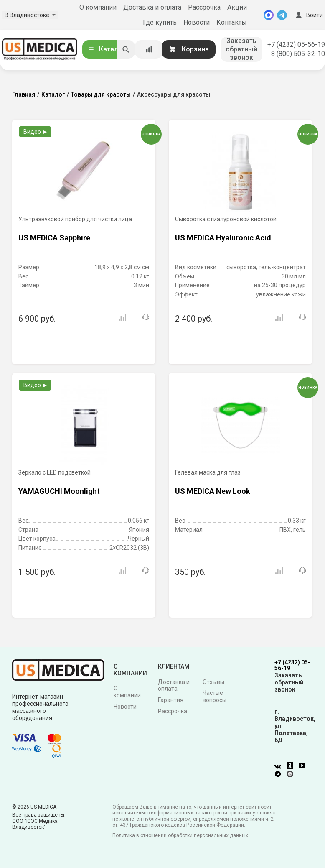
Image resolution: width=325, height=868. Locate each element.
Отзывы (213, 682)
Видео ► (36, 132)
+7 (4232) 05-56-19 (296, 45)
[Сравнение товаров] (149, 49)
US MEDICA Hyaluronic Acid (223, 238)
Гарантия (171, 700)
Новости (197, 22)
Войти (308, 15)
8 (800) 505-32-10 (298, 54)
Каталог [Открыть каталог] (106, 49)
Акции (237, 7)
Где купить (160, 22)
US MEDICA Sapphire (54, 238)
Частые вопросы (215, 696)
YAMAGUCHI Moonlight (59, 491)
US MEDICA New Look (213, 491)
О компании (98, 7)
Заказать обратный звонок (241, 49)
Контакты (232, 22)
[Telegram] (282, 15)
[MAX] (269, 15)
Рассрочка (204, 7)
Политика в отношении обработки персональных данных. (181, 835)
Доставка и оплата (152, 7)
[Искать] (126, 49)
